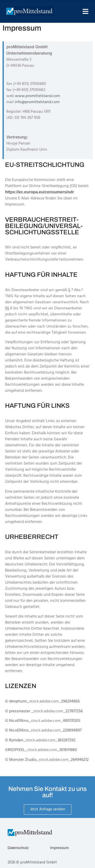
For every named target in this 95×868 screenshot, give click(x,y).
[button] (85, 12)
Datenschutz (18, 848)
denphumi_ (19, 701)
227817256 (74, 711)
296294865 (70, 701)
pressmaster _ (21, 711)
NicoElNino (19, 721)
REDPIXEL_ (18, 750)
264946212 (80, 760)
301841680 (68, 750)
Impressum (60, 848)
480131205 (72, 721)
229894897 (72, 730)
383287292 (66, 740)
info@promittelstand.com (37, 102)
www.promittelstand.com (37, 96)
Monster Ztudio (23, 760)
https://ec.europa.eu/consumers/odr (40, 192)
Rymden (16, 740)
